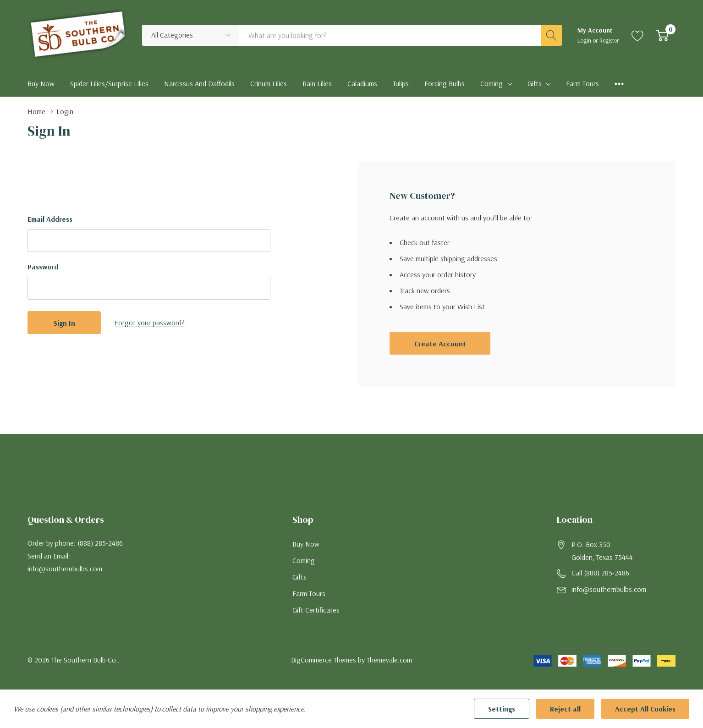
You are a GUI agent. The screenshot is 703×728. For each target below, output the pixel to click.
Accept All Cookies (645, 709)
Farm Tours (309, 593)
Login (585, 40)
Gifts (535, 83)
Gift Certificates (316, 610)
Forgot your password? (150, 323)
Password (43, 267)
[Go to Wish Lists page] (638, 35)
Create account (440, 344)
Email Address (50, 219)
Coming (492, 83)
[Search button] (551, 35)
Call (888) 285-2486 (600, 573)
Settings (502, 709)
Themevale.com (389, 660)
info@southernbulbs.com (609, 589)
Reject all (565, 709)
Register (609, 40)
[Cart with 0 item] (662, 35)
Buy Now (306, 544)
